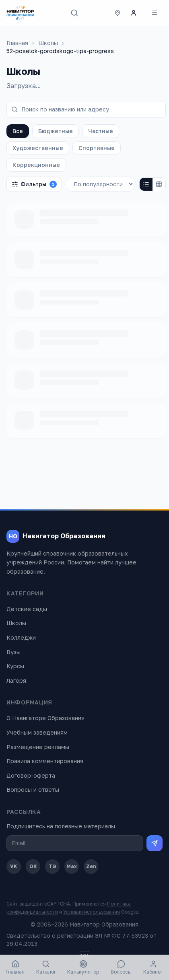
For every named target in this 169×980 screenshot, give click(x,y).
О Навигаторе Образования (45, 718)
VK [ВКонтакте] (14, 866)
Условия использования (92, 912)
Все (18, 131)
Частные (101, 131)
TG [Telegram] (53, 866)
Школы (48, 43)
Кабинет (153, 967)
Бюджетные (56, 131)
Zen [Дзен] (91, 866)
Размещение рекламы (38, 747)
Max (72, 866)
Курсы (15, 666)
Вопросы (121, 967)
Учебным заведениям (37, 732)
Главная (17, 43)
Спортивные (97, 148)
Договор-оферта (31, 775)
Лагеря (16, 680)
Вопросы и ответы (33, 790)
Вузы (13, 652)
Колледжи (21, 637)
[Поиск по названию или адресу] (86, 109)
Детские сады (27, 609)
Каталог (46, 967)
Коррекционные (36, 165)
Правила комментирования (45, 761)
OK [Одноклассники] (33, 866)
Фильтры (34, 184)
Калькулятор (83, 967)
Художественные (38, 148)
